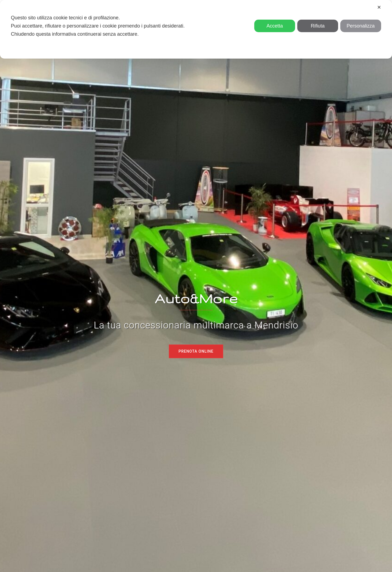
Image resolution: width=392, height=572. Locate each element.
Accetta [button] (275, 26)
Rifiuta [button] (318, 26)
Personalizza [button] (361, 26)
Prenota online (196, 351)
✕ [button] (379, 7)
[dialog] (196, 29)
